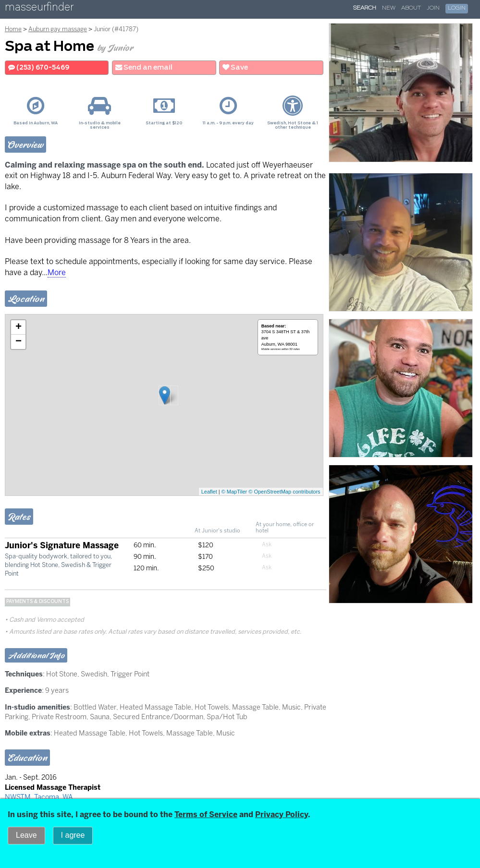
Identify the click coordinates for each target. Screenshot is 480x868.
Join (433, 8)
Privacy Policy (282, 814)
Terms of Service (206, 814)
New (389, 8)
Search (365, 8)
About (411, 8)
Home (13, 29)
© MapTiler (234, 492)
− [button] (18, 342)
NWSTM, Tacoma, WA (39, 797)
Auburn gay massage (58, 29)
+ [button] (18, 327)
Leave (26, 835)
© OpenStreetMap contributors (284, 492)
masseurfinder (39, 9)
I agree (73, 835)
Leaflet (209, 492)
